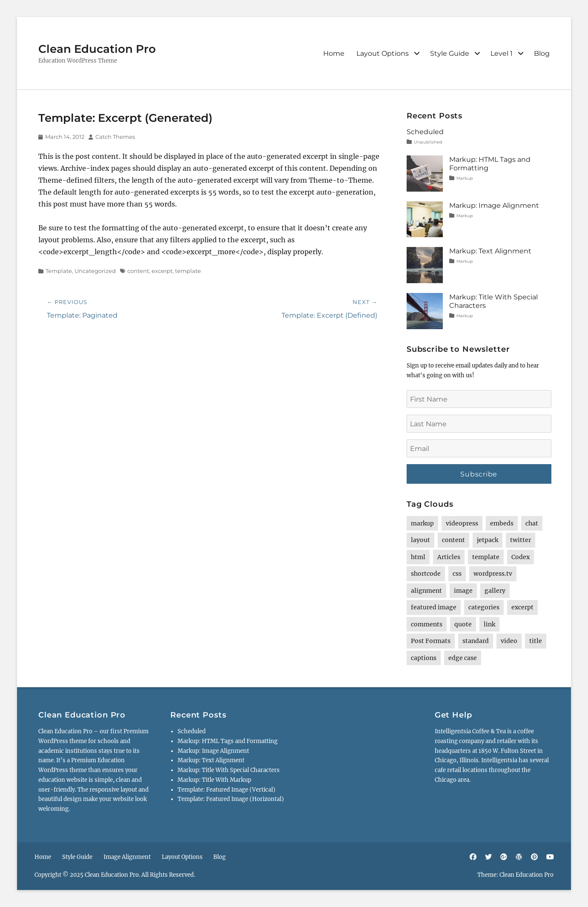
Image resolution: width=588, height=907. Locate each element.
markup (422, 523)
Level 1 (502, 53)
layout (420, 540)
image (463, 591)
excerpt (162, 271)
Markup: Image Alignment (494, 205)
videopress (462, 523)
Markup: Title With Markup (214, 780)
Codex (521, 557)
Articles (449, 557)
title (536, 641)
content (138, 271)
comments (427, 624)
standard (476, 641)
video (509, 641)
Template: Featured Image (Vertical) (227, 790)
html (418, 557)
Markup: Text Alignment (490, 251)
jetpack (488, 540)
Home (334, 53)
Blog (542, 53)
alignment (426, 591)
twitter (521, 540)
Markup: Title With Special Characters (229, 770)
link (489, 624)
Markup (465, 178)
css (457, 574)
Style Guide (450, 53)
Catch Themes (115, 137)
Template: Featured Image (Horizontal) (231, 799)
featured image (434, 607)
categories (484, 607)
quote (463, 624)
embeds (502, 523)
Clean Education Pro (97, 49)
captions (424, 658)
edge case (463, 658)
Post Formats (431, 641)
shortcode (426, 574)
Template (59, 271)
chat (532, 523)
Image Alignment (127, 857)
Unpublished (428, 142)
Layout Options (383, 53)
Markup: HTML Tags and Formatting (228, 741)
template (188, 271)
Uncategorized (95, 271)
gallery (495, 591)
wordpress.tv (493, 574)
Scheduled (425, 132)
